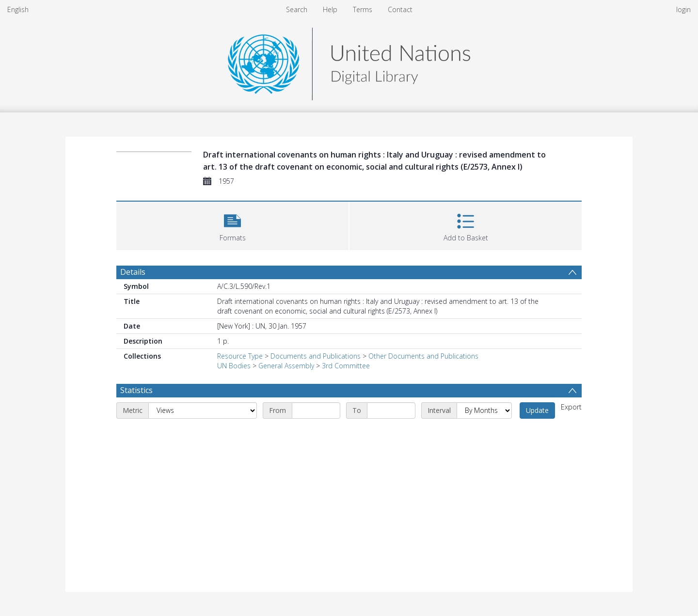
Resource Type (240, 356)
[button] (232, 225)
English (18, 9)
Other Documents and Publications (423, 356)
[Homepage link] (349, 61)
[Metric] (203, 411)
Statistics (136, 390)
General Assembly (286, 366)
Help (330, 9)
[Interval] (484, 411)
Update (537, 410)
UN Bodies (234, 366)
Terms (363, 9)
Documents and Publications (316, 356)
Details (133, 272)
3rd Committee (346, 366)
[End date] (391, 411)
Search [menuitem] (297, 9)
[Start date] (316, 411)
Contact (400, 9)
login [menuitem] (683, 9)
